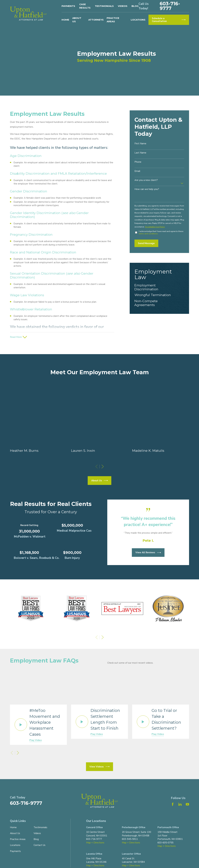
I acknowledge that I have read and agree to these (161, 232)
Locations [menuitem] (138, 20)
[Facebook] (173, 804)
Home (13, 827)
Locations (15, 845)
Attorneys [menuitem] (96, 20)
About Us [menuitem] (77, 20)
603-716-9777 (170, 6)
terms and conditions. (149, 234)
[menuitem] (159, 287)
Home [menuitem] (65, 20)
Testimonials (104, 6)
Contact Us (39, 845)
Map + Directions (95, 843)
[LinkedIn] (180, 804)
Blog (135, 6)
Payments (68, 6)
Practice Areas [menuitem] (113, 20)
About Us (15, 833)
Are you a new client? (146, 180)
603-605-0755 (165, 843)
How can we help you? (147, 189)
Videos (123, 6)
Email (137, 171)
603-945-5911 (130, 839)
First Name (140, 144)
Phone (138, 162)
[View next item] (103, 637)
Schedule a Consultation (169, 20)
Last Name (140, 153)
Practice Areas (18, 839)
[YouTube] (187, 804)
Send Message (146, 243)
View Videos (99, 767)
